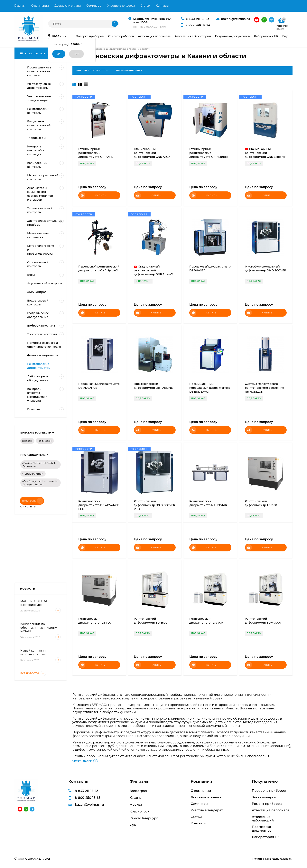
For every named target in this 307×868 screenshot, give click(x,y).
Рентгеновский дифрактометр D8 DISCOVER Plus (155, 505)
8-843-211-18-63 (198, 19)
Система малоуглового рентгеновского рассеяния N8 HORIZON (265, 388)
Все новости (33, 673)
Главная (20, 6)
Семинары (94, 6)
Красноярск (140, 811)
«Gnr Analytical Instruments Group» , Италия (40, 483)
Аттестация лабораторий (263, 819)
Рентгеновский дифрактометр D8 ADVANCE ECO (99, 505)
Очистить (28, 507)
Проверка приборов (269, 791)
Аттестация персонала (270, 810)
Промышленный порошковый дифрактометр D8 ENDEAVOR (210, 388)
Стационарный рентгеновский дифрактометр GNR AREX (152, 153)
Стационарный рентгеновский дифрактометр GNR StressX (153, 270)
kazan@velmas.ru (236, 19)
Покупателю (265, 781)
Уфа (133, 825)
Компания (201, 781)
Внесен (27, 441)
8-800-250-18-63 (198, 25)
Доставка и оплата (68, 6)
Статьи (145, 6)
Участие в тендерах (121, 6)
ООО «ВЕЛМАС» (28, 859)
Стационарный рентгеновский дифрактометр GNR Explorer (265, 153)
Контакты (163, 6)
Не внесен (45, 441)
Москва (136, 805)
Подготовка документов (262, 829)
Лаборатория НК (266, 837)
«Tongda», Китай (33, 474)
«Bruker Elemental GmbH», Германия (39, 465)
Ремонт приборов (267, 804)
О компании (40, 6)
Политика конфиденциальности (272, 859)
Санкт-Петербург (144, 818)
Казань (135, 798)
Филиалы (140, 781)
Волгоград (138, 791)
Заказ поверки (264, 797)
